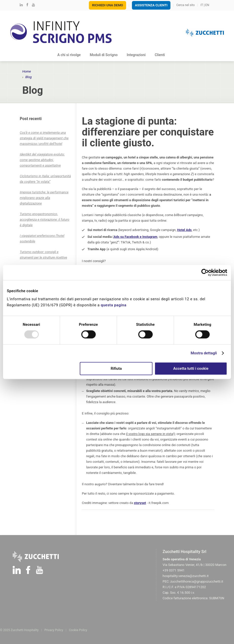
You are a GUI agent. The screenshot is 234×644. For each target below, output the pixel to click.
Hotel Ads (184, 230)
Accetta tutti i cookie (191, 369)
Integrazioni (136, 55)
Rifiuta (116, 369)
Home (27, 71)
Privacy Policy (54, 630)
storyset (140, 503)
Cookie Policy (78, 630)
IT (202, 5)
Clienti (160, 55)
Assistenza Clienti (151, 5)
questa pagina (114, 305)
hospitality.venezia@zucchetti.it (186, 576)
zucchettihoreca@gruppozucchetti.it (197, 581)
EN (207, 5)
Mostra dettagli (204, 353)
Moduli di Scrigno (104, 55)
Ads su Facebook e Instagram (136, 237)
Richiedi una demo (107, 5)
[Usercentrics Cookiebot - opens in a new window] (205, 272)
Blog (178, 55)
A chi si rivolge (69, 55)
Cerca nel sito (186, 5)
